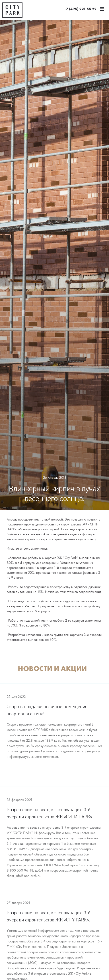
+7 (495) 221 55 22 (80, 9)
